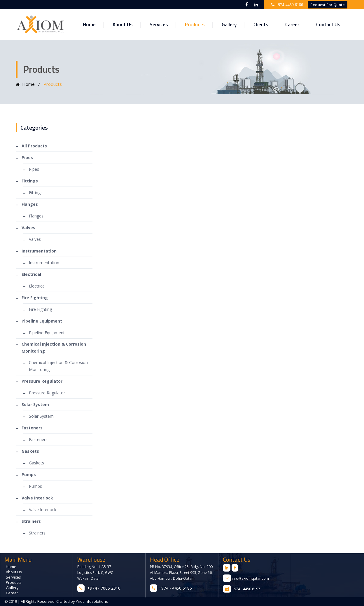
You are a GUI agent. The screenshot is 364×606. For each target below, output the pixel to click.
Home (89, 25)
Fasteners (38, 439)
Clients (261, 25)
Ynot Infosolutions (91, 601)
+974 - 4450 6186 (175, 588)
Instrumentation (44, 263)
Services (159, 25)
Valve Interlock (43, 510)
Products (195, 25)
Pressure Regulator (47, 393)
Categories (34, 127)
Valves (35, 239)
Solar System (41, 416)
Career (292, 25)
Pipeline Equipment (47, 333)
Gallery (229, 25)
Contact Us (328, 25)
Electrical (37, 286)
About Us (123, 25)
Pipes (34, 169)
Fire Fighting (40, 309)
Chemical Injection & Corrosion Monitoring (58, 366)
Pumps (35, 486)
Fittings (36, 193)
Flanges (36, 216)
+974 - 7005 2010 (104, 588)
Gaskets (36, 463)
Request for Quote (328, 5)
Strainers (37, 533)
